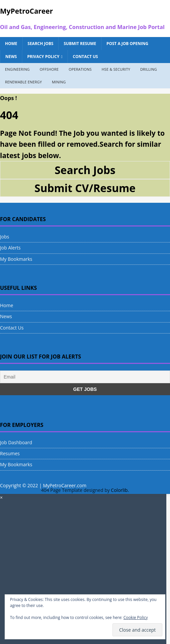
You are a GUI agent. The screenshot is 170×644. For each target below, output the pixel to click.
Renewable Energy (23, 82)
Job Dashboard (16, 442)
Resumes (10, 453)
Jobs (4, 237)
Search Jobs (41, 44)
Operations (80, 69)
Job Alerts (10, 248)
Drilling (148, 69)
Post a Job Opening (127, 44)
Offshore (49, 69)
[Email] (85, 377)
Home (11, 44)
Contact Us (85, 57)
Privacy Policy (43, 57)
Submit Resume (80, 44)
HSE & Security (116, 69)
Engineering (17, 69)
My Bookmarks (16, 259)
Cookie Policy (136, 617)
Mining (59, 82)
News (11, 57)
